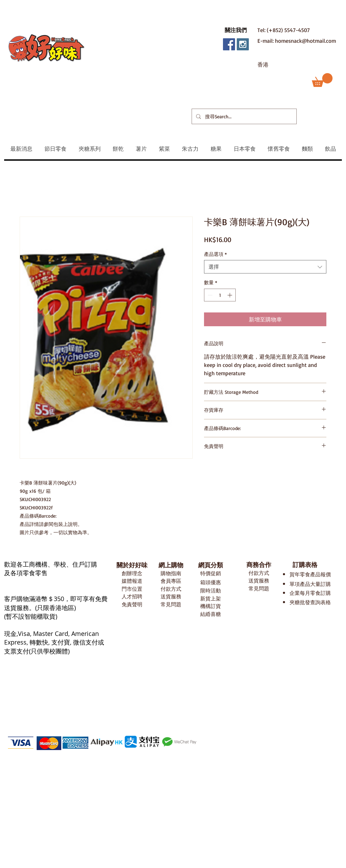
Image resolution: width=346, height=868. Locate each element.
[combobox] (265, 267)
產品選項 (215, 254)
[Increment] (230, 295)
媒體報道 (132, 581)
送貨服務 (171, 596)
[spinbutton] (220, 295)
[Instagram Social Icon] (243, 44)
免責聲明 (132, 604)
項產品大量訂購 (313, 584)
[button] (236, 30)
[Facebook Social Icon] (229, 44)
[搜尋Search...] (243, 116)
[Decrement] (209, 295)
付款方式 (171, 589)
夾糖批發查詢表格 (310, 602)
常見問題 (171, 604)
